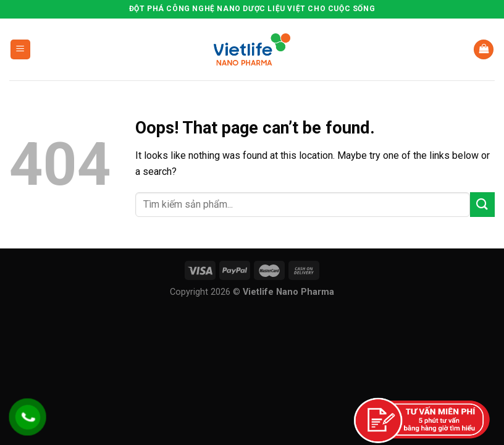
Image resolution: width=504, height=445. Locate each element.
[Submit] (482, 204)
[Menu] (21, 50)
